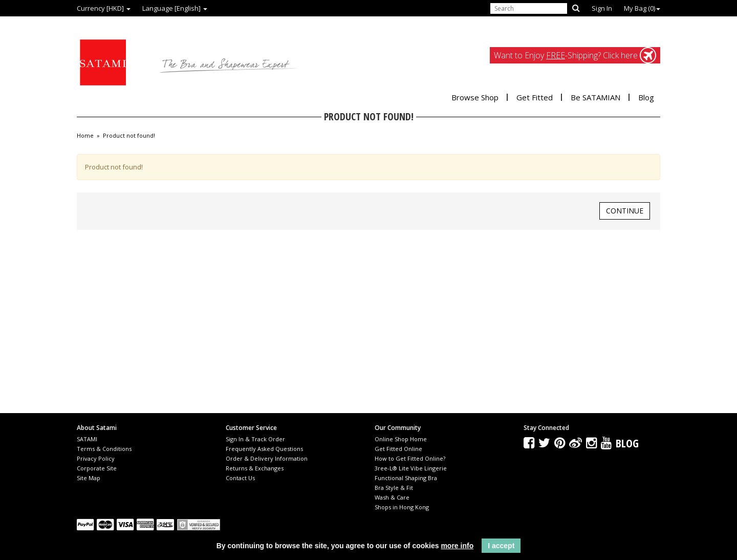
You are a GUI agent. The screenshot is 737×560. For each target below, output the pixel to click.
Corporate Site (97, 468)
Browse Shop (475, 97)
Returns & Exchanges (255, 468)
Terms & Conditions (104, 449)
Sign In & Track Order (255, 439)
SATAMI (87, 439)
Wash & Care (392, 497)
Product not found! (129, 136)
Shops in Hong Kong (402, 507)
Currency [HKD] (104, 8)
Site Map (89, 478)
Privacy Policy (96, 458)
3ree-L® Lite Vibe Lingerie (411, 468)
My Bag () (642, 8)
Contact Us (240, 478)
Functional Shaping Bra (406, 478)
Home (85, 136)
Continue (625, 211)
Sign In (602, 8)
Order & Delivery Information (267, 458)
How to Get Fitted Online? (410, 458)
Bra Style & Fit (394, 488)
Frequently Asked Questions (264, 449)
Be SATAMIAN (595, 97)
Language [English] (175, 8)
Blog (646, 97)
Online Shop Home (401, 439)
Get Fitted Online (398, 449)
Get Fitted (535, 97)
